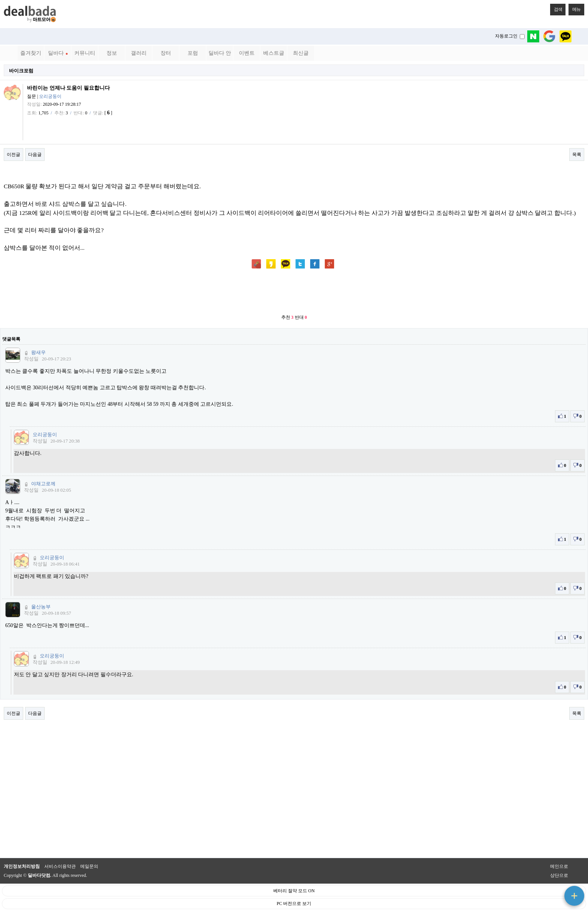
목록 (577, 155)
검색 (556, 8)
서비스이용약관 (60, 866)
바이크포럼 (21, 71)
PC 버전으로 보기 (294, 903)
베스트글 (274, 53)
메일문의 (89, 866)
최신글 (301, 53)
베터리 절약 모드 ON (294, 891)
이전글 (13, 155)
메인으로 (559, 866)
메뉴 (574, 8)
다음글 (35, 155)
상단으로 (559, 875)
